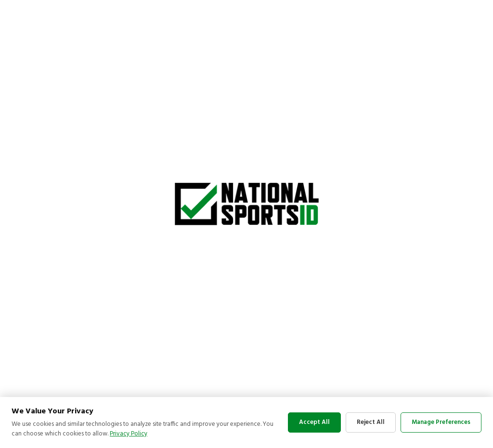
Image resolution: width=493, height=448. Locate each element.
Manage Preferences (441, 422)
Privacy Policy (129, 434)
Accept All (314, 422)
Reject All (371, 422)
